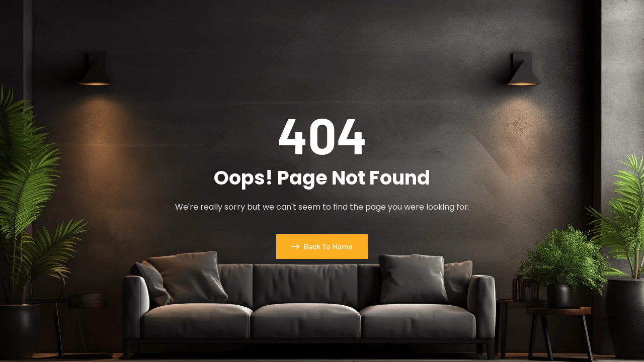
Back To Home (322, 246)
